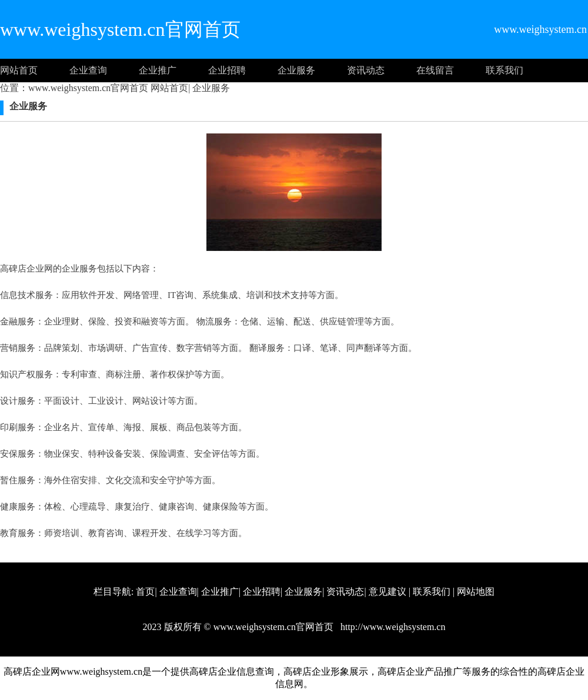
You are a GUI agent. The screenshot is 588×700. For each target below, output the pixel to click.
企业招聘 (227, 70)
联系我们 (505, 70)
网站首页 (19, 70)
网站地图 (476, 592)
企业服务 (296, 70)
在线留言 (435, 70)
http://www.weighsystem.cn (392, 627)
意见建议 (387, 592)
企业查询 (88, 70)
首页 (145, 592)
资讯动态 (366, 70)
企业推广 (158, 70)
